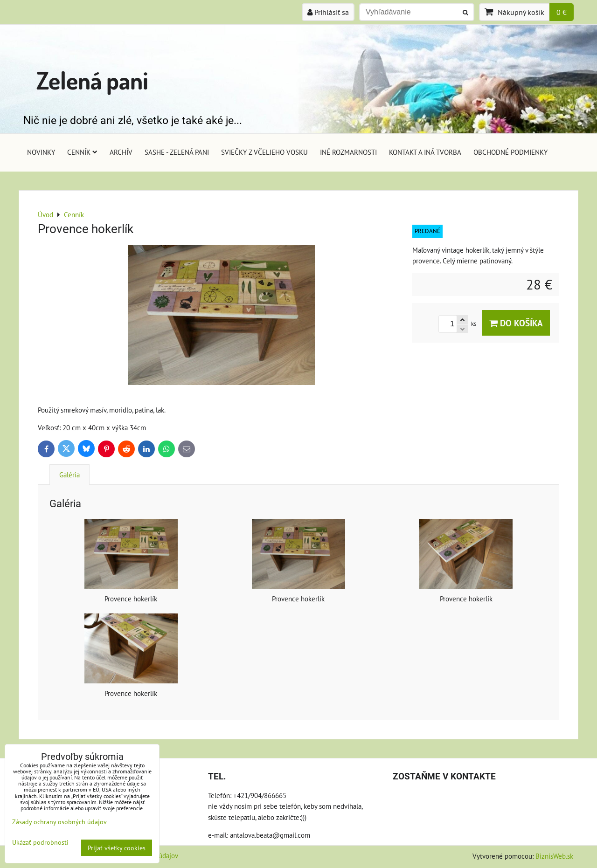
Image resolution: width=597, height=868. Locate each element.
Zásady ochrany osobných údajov (59, 822)
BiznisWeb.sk (554, 856)
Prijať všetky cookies (117, 848)
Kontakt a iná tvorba (425, 152)
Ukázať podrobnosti (40, 842)
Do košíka (516, 323)
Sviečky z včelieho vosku (264, 152)
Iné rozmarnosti (348, 152)
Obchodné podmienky (510, 152)
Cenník (82, 152)
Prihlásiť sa (328, 12)
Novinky (41, 152)
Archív (121, 152)
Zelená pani (92, 80)
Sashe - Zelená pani (177, 152)
